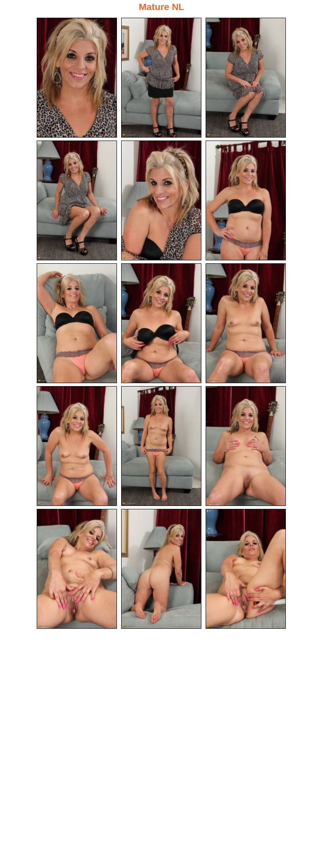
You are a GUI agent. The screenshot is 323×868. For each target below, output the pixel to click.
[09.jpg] (246, 323)
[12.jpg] (246, 446)
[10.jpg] (77, 446)
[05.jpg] (161, 200)
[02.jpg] (161, 78)
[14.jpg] (161, 569)
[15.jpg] (246, 569)
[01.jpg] (77, 78)
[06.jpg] (246, 200)
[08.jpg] (161, 323)
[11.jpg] (161, 446)
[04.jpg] (77, 200)
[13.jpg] (77, 569)
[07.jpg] (77, 323)
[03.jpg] (246, 78)
